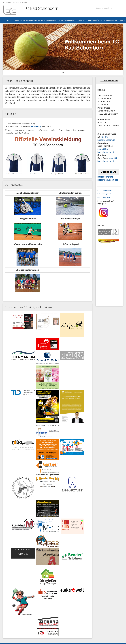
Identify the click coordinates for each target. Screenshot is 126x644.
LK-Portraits (105, 197)
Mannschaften (96, 20)
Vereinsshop (36, 126)
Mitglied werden (35, 20)
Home (9, 20)
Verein (20, 20)
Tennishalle (69, 20)
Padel (82, 20)
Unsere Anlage (54, 20)
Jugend (111, 20)
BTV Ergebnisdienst (105, 190)
